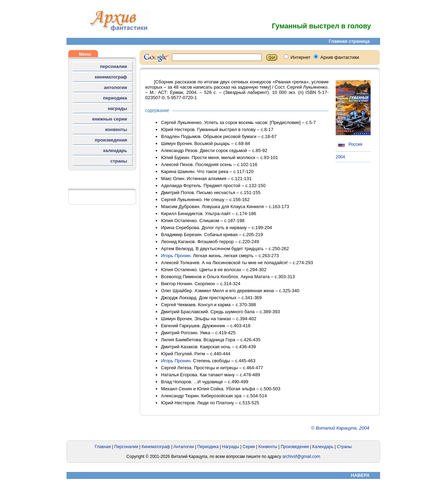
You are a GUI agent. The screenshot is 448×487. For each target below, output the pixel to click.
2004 (340, 157)
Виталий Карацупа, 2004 (342, 428)
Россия (349, 144)
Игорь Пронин (176, 256)
